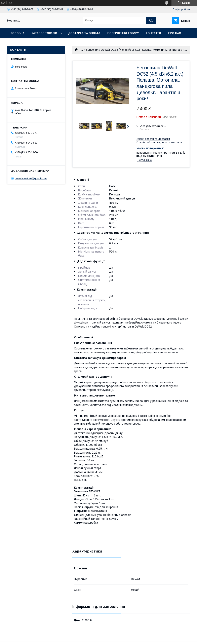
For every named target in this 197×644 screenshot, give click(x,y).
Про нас (175, 33)
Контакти (153, 33)
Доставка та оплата (84, 33)
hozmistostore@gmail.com (31, 178)
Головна (18, 33)
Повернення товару (123, 33)
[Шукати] (151, 21)
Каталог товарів (44, 33)
